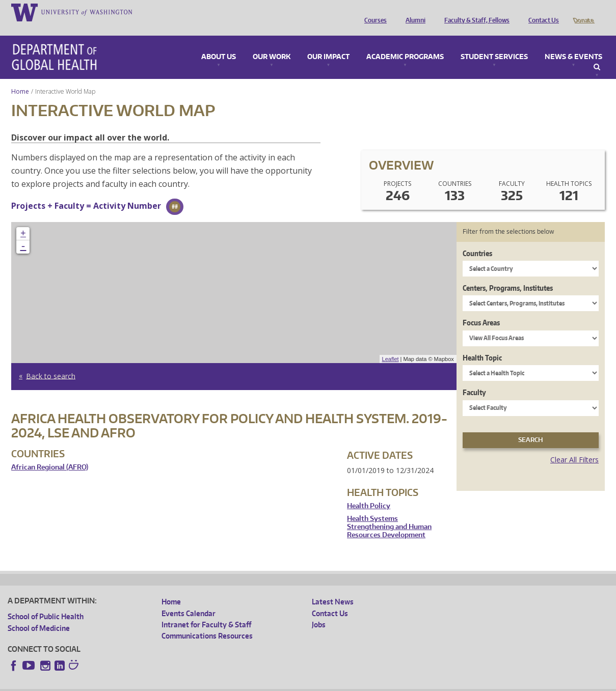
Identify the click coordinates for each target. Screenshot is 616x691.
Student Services (494, 43)
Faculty (474, 378)
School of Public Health (46, 602)
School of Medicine (39, 614)
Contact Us (541, 12)
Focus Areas (481, 308)
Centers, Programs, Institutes (508, 274)
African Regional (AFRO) (50, 453)
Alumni (413, 12)
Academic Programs (405, 43)
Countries (477, 239)
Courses (373, 12)
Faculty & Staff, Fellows (474, 12)
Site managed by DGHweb (245, 683)
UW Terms (184, 683)
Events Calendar (189, 599)
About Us (219, 43)
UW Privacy (143, 683)
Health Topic (482, 343)
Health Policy (369, 492)
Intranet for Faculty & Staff (206, 610)
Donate (583, 12)
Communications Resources (207, 621)
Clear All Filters (574, 445)
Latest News (333, 587)
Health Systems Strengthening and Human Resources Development (389, 512)
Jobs (319, 610)
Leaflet (391, 345)
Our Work (272, 43)
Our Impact (328, 43)
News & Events (573, 43)
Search (597, 53)
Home (20, 77)
